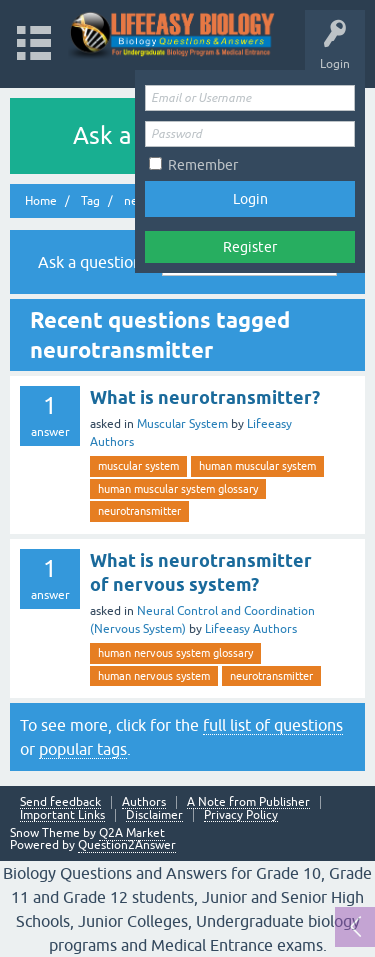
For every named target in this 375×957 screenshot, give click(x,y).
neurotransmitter (139, 511)
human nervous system (154, 676)
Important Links (62, 815)
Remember (203, 165)
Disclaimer (154, 815)
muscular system (138, 466)
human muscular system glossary (178, 489)
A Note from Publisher (248, 802)
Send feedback (60, 802)
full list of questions (273, 725)
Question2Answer (127, 845)
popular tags (83, 749)
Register (250, 247)
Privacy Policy (241, 815)
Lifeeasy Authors (251, 629)
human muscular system (257, 466)
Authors (144, 802)
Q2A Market (132, 833)
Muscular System (182, 424)
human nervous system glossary (175, 653)
